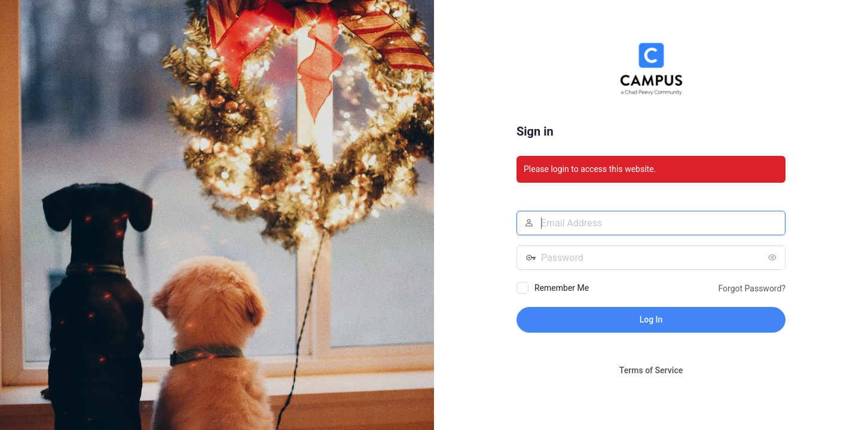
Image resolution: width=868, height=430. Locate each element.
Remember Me (562, 288)
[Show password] (774, 257)
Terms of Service (651, 370)
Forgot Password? (752, 288)
